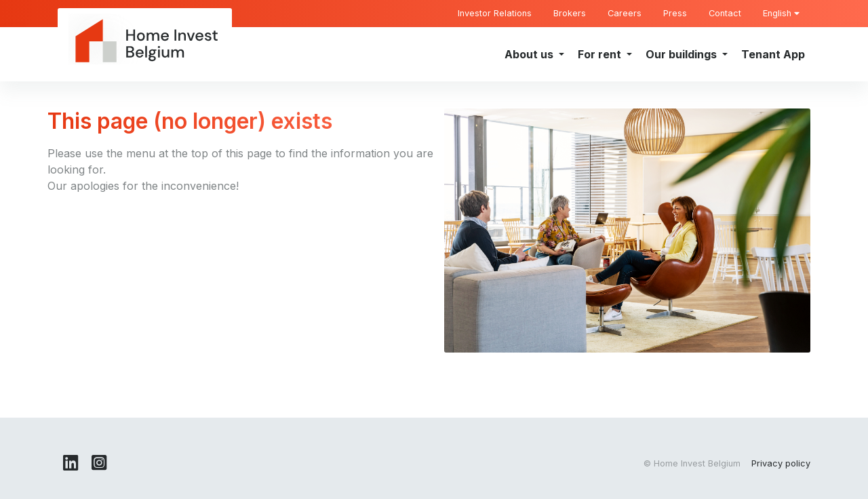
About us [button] (530, 54)
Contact (725, 13)
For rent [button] (601, 54)
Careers (625, 13)
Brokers (570, 13)
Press (675, 13)
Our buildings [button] (683, 54)
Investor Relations (495, 13)
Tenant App (773, 54)
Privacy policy (781, 463)
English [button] (781, 13)
